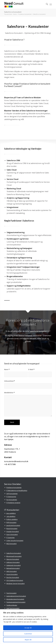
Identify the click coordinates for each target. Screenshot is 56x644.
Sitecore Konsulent (13, 559)
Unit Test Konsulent (13, 608)
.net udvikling (11, 516)
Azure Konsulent (12, 574)
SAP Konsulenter (12, 494)
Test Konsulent (11, 593)
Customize (28, 634)
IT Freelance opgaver (13, 503)
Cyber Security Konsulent (15, 541)
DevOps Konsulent (13, 577)
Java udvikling (11, 513)
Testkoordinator (12, 605)
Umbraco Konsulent (13, 562)
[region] (28, 627)
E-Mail (31, 369)
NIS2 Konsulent (11, 544)
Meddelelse (9, 393)
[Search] (46, 4)
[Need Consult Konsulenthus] (23, 4)
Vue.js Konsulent (12, 534)
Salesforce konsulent (13, 12)
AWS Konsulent (11, 571)
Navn (7, 369)
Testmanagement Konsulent (16, 602)
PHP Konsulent (11, 522)
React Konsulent (12, 529)
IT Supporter (11, 538)
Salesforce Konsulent (14, 553)
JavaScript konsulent (13, 525)
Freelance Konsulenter (14, 488)
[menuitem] (46, 4)
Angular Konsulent (13, 531)
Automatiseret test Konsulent (16, 596)
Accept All (28, 628)
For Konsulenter (12, 500)
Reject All (28, 640)
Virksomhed (10, 381)
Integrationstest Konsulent (15, 599)
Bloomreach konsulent (14, 556)
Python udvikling (12, 519)
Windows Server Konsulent (15, 584)
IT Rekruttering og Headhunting (17, 490)
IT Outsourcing (11, 497)
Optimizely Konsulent (13, 565)
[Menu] (51, 4)
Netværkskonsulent (13, 568)
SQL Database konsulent (15, 580)
